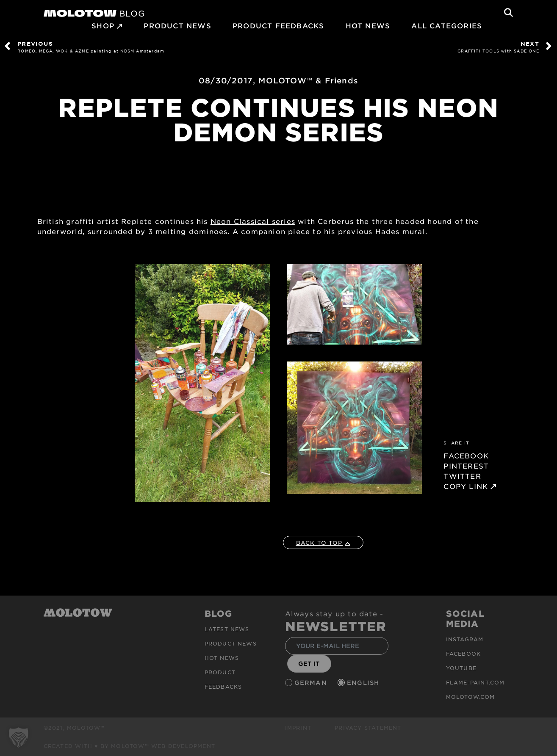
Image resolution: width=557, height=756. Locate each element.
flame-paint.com (475, 682)
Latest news (227, 629)
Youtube (461, 668)
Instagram (465, 639)
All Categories (447, 25)
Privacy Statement (368, 728)
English (364, 683)
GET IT (309, 664)
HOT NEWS (368, 25)
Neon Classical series (253, 221)
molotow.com (471, 697)
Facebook (464, 654)
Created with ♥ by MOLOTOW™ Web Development (130, 746)
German (312, 683)
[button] (19, 737)
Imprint (298, 728)
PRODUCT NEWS (177, 25)
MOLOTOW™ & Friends (308, 80)
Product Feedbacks (278, 25)
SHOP (103, 25)
